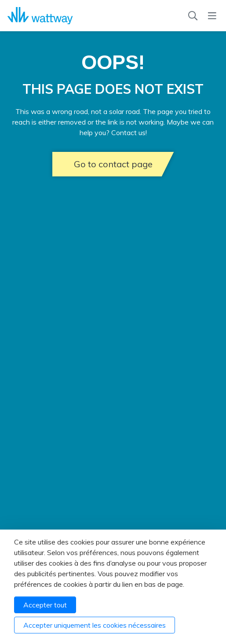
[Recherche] (193, 16)
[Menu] (212, 16)
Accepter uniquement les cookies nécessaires (95, 625)
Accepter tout (45, 605)
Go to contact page (113, 164)
